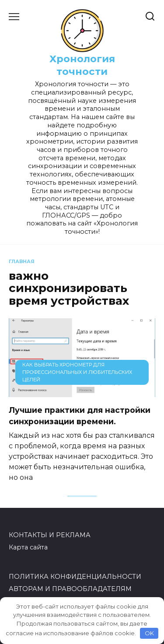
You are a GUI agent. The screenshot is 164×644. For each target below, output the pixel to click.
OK (149, 633)
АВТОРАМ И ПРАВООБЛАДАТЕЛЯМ (70, 589)
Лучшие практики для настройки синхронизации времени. (80, 415)
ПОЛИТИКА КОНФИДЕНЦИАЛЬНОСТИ (75, 577)
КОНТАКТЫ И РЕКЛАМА (50, 535)
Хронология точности (82, 65)
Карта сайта (28, 547)
